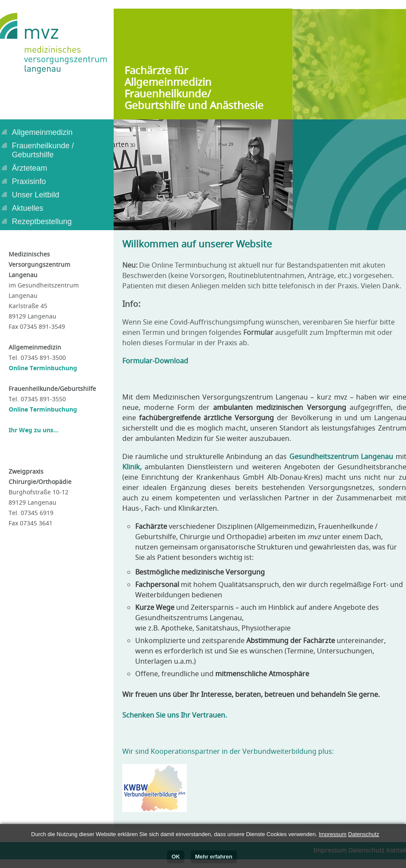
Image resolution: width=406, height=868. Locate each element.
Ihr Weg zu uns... (34, 430)
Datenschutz (363, 834)
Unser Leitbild (36, 195)
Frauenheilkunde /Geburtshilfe (43, 150)
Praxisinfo (29, 181)
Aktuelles (28, 208)
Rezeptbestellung (42, 222)
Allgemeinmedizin (42, 132)
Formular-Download (155, 361)
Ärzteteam (30, 168)
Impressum (332, 834)
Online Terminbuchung (43, 368)
